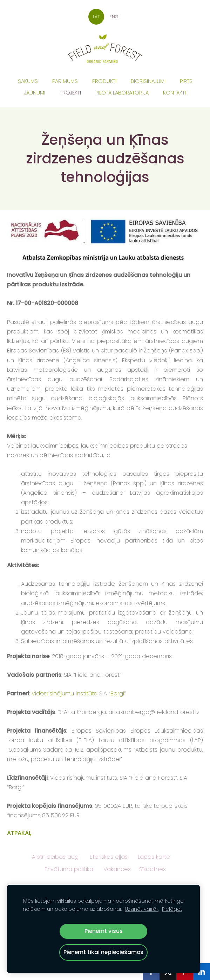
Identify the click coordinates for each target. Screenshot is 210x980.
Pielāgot (172, 909)
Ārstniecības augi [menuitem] (56, 857)
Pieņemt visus (104, 931)
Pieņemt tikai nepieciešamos (103, 952)
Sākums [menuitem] (28, 81)
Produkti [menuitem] (104, 81)
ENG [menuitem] (114, 17)
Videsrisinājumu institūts (64, 693)
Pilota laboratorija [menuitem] (122, 93)
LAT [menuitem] (96, 17)
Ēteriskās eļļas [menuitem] (109, 857)
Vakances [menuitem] (117, 869)
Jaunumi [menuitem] (35, 93)
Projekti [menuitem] (70, 93)
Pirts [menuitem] (186, 81)
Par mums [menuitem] (65, 81)
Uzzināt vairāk (142, 909)
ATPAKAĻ (19, 833)
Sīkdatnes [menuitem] (153, 869)
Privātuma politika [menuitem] (69, 869)
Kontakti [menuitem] (174, 93)
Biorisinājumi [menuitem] (148, 81)
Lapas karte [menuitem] (154, 857)
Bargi (117, 693)
